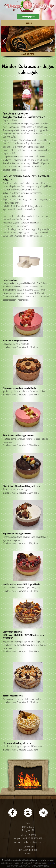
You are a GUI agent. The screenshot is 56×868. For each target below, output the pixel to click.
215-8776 (32, 835)
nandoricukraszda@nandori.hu (31, 842)
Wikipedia (51, 863)
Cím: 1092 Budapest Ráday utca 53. (28, 827)
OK (28, 865)
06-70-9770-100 (35, 838)
